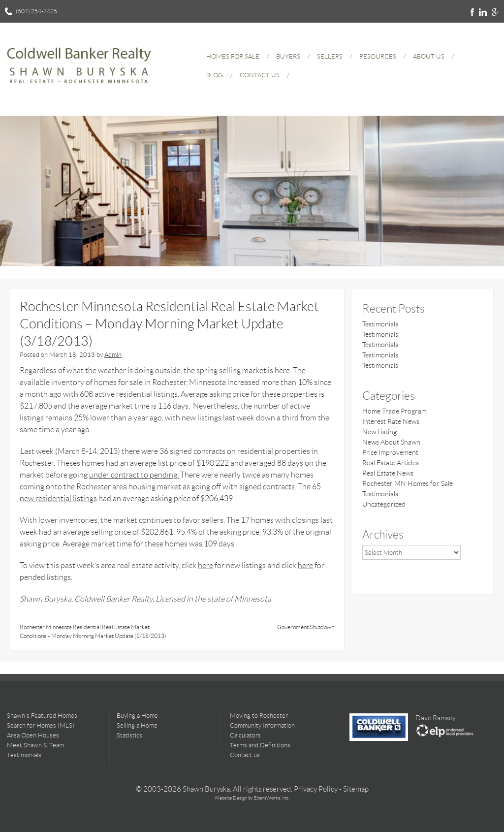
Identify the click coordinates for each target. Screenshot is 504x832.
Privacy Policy (316, 789)
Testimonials (380, 324)
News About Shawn (391, 442)
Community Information (262, 725)
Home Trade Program (394, 411)
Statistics (129, 735)
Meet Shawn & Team (35, 745)
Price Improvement (390, 452)
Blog (215, 75)
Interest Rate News (391, 421)
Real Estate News (388, 473)
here (205, 565)
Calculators (245, 735)
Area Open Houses (33, 735)
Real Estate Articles (391, 463)
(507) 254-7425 (36, 11)
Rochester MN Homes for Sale (408, 483)
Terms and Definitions (260, 745)
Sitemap (356, 789)
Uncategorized (384, 504)
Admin (113, 355)
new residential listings (58, 498)
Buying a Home (137, 716)
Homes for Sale (233, 56)
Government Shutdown (306, 627)
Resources (378, 56)
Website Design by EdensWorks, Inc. (252, 798)
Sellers (330, 56)
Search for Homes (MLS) (41, 725)
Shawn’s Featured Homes (42, 716)
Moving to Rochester (259, 716)
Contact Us (260, 75)
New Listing (379, 432)
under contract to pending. (134, 475)
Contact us (245, 755)
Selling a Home (137, 725)
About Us (429, 56)
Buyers (288, 56)
